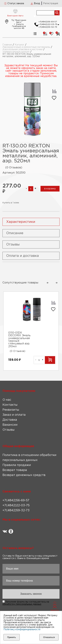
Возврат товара (15, 470)
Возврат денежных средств (24, 475)
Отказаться (49, 637)
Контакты (10, 405)
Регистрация (51, 3)
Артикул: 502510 (14, 173)
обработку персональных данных (22, 604)
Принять (12, 637)
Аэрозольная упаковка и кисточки (22, 49)
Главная (7, 45)
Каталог (20, 45)
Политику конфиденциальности (22, 630)
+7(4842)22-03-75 (48, 24)
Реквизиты (11, 410)
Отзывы (9, 430)
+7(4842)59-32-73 (48, 27)
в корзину (50, 189)
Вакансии (10, 425)
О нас (7, 400)
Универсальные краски (16, 52)
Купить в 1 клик (11, 203)
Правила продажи (17, 465)
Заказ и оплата (14, 415)
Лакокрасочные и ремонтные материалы (26, 47)
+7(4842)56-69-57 (48, 22)
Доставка (10, 420)
